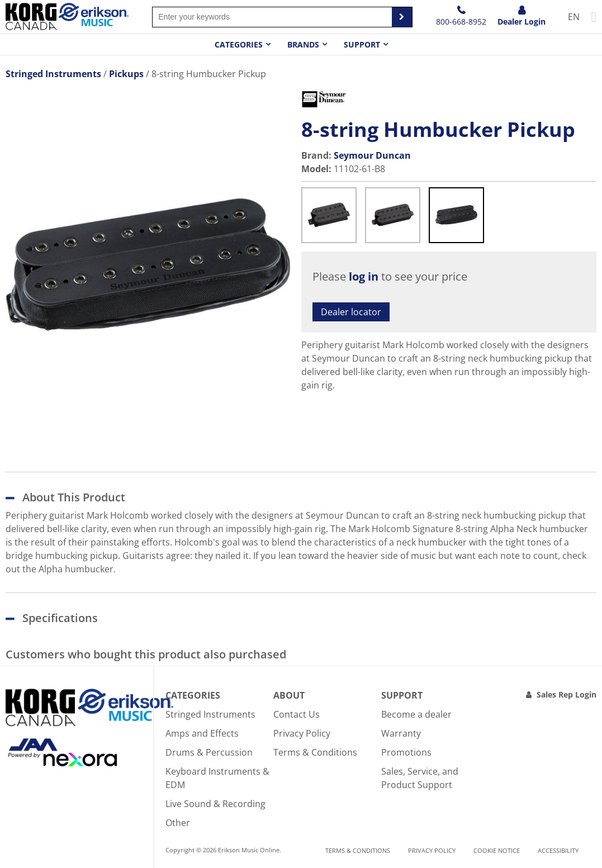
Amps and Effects (202, 733)
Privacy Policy (302, 733)
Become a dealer (416, 714)
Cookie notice (497, 850)
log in (364, 276)
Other (178, 823)
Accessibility (558, 850)
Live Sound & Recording (215, 804)
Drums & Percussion (209, 752)
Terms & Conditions (315, 752)
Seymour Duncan (372, 155)
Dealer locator (351, 312)
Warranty (401, 733)
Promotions (406, 752)
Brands (303, 44)
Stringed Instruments (210, 714)
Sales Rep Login (567, 694)
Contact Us (297, 714)
